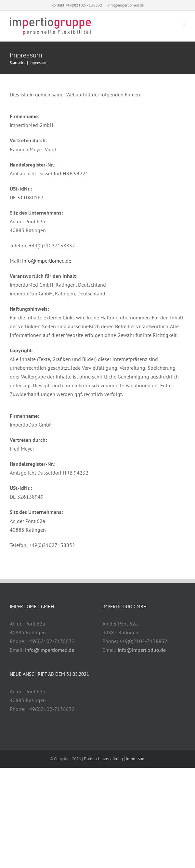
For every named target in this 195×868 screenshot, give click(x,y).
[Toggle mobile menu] (184, 24)
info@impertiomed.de (125, 5)
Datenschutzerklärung (103, 759)
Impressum (136, 759)
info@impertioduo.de (142, 650)
